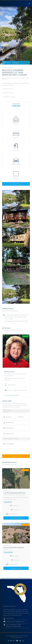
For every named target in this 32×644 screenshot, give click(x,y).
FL (10, 491)
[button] (29, 3)
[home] (11, 3)
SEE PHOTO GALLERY (8, 89)
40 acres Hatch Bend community (14, 547)
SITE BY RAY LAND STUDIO (16, 637)
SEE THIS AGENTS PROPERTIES (12, 395)
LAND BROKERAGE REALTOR (12, 636)
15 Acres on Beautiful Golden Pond (14, 493)
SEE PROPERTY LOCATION (9, 97)
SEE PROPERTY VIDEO (8, 93)
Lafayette (5, 68)
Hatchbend (6, 491)
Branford (11, 68)
